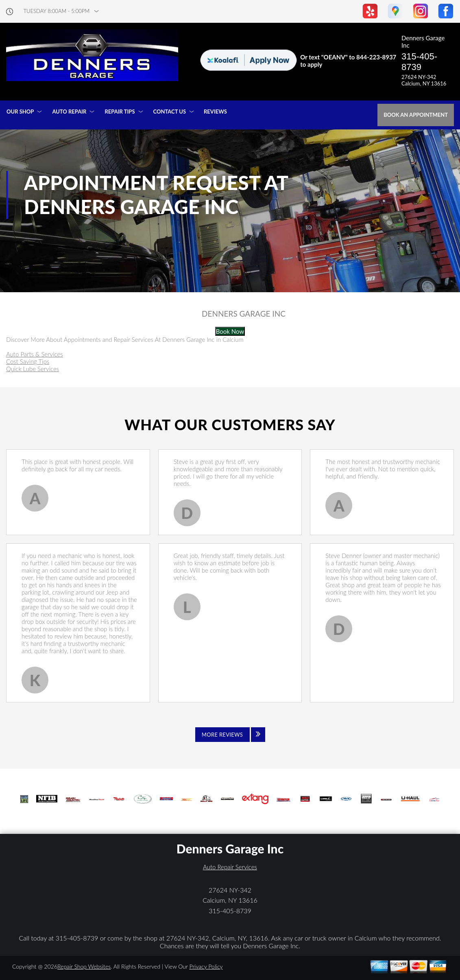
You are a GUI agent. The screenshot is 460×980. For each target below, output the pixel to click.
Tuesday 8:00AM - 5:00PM (57, 11)
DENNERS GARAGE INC (244, 314)
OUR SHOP (20, 112)
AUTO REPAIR (69, 112)
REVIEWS (215, 112)
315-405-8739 (419, 62)
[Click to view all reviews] (230, 735)
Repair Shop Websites (84, 966)
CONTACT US (170, 112)
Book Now (230, 331)
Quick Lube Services (33, 369)
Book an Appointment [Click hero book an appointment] (416, 115)
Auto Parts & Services (35, 354)
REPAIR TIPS (120, 112)
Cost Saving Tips (28, 361)
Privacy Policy (206, 966)
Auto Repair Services (230, 867)
